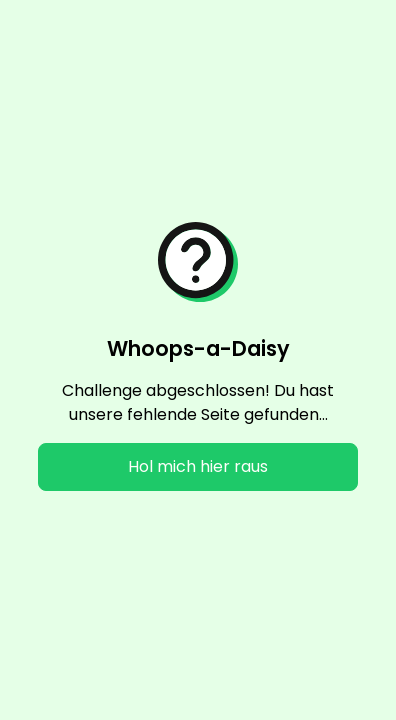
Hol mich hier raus (198, 466)
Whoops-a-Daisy (198, 348)
